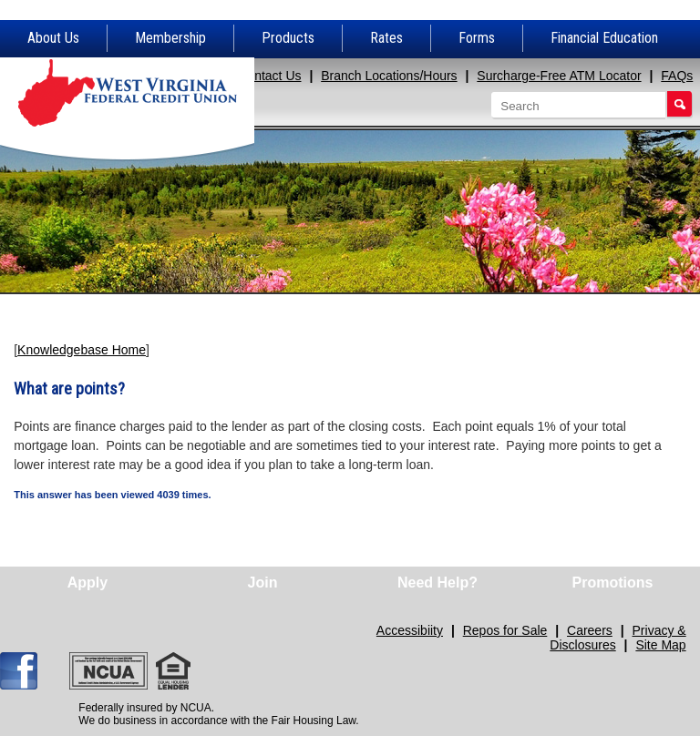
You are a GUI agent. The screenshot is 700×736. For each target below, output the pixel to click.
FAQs (677, 76)
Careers (590, 630)
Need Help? (437, 583)
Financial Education (604, 38)
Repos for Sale (505, 630)
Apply (87, 583)
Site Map (660, 645)
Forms (477, 38)
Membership (170, 38)
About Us (53, 38)
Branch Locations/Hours (389, 76)
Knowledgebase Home (82, 350)
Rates (386, 38)
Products (288, 38)
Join (263, 583)
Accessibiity (410, 630)
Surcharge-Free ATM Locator (559, 76)
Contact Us (269, 76)
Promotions (613, 583)
